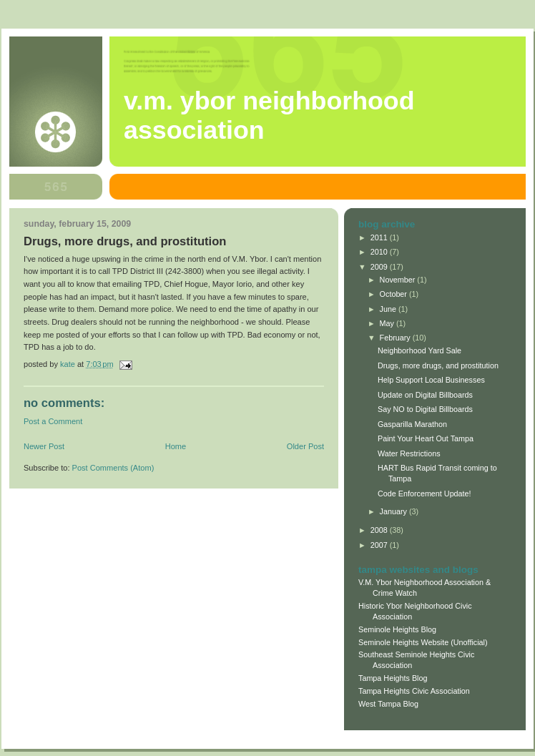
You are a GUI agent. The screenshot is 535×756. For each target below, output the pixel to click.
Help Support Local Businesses (431, 380)
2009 (380, 267)
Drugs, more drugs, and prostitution (438, 365)
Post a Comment (53, 421)
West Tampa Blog (388, 704)
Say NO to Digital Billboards (425, 409)
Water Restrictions (409, 453)
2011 (380, 237)
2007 (380, 545)
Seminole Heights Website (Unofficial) (423, 642)
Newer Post (44, 446)
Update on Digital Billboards (425, 395)
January (394, 511)
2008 (380, 530)
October (394, 294)
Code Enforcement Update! (424, 494)
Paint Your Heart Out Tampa (426, 438)
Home (176, 446)
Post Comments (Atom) (113, 468)
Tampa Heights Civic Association (414, 691)
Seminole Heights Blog (397, 629)
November (399, 280)
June (389, 309)
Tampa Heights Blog (393, 678)
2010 (380, 252)
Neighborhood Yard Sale (419, 350)
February (396, 338)
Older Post (305, 446)
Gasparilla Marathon (412, 424)
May (388, 323)
